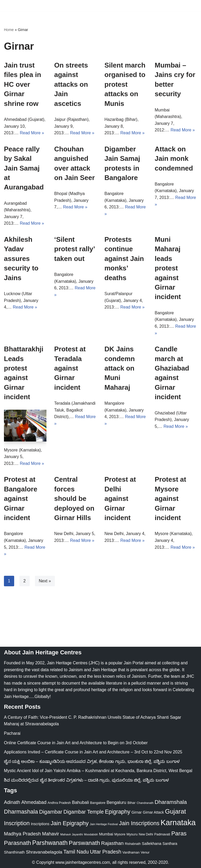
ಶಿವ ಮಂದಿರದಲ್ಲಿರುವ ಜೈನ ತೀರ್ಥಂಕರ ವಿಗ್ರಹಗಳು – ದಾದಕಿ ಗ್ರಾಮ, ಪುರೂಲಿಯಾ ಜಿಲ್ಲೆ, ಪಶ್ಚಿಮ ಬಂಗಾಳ (86, 780)
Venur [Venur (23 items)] (145, 852)
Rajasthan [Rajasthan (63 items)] (112, 843)
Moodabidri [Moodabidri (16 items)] (91, 834)
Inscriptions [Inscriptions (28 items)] (40, 824)
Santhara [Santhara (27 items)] (170, 844)
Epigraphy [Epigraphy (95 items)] (118, 812)
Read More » (32, 133)
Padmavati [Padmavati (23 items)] (162, 834)
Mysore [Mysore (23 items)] (120, 834)
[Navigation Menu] (191, 6)
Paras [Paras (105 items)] (179, 833)
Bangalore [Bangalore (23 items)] (98, 803)
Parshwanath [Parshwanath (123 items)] (50, 843)
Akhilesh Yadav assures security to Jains (21, 259)
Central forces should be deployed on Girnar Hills (74, 499)
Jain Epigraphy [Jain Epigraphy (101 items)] (70, 823)
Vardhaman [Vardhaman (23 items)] (131, 852)
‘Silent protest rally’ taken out (75, 249)
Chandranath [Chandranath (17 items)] (145, 803)
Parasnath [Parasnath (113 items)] (17, 843)
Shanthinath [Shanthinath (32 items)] (14, 852)
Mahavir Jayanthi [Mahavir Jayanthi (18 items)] (72, 834)
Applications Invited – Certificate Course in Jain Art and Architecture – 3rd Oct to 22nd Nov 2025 (93, 752)
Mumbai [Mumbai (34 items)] (106, 834)
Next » (45, 581)
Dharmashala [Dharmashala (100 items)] (21, 812)
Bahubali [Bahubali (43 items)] (80, 802)
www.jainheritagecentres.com (83, 862)
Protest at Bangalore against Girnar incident (21, 499)
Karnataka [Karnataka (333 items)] (178, 822)
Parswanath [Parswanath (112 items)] (84, 843)
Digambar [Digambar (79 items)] (51, 812)
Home (9, 30)
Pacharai (12, 733)
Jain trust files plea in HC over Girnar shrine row (23, 84)
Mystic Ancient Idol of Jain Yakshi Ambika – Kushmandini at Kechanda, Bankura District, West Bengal (98, 771)
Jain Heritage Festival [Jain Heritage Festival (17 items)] (104, 824)
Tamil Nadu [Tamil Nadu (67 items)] (76, 852)
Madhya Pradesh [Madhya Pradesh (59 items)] (22, 834)
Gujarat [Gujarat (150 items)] (176, 811)
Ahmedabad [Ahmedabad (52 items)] (34, 802)
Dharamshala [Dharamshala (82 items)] (171, 802)
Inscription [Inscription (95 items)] (17, 823)
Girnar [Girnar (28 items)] (137, 812)
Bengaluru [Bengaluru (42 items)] (116, 802)
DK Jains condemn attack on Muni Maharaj (120, 368)
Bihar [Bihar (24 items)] (132, 803)
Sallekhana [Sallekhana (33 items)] (152, 843)
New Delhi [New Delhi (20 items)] (146, 834)
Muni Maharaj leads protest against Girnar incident (168, 268)
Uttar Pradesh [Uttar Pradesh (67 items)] (106, 852)
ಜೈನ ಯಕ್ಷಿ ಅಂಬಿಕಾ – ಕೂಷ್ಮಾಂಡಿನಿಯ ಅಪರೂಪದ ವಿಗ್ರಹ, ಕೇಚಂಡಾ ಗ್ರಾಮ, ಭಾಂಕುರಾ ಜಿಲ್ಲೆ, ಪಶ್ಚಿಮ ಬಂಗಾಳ (92, 761)
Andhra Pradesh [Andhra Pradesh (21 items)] (59, 803)
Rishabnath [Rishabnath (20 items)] (133, 844)
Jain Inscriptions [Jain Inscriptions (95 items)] (139, 823)
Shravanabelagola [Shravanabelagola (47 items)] (44, 852)
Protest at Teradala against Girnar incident (70, 368)
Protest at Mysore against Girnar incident (171, 499)
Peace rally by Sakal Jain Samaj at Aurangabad (24, 168)
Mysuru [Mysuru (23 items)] (132, 834)
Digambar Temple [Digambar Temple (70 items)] (84, 812)
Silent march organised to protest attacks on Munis (125, 84)
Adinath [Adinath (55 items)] (12, 802)
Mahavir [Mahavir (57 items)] (51, 834)
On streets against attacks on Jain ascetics (71, 84)
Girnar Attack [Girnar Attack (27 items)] (153, 812)
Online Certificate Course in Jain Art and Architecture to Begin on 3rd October (76, 743)
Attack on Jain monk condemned (174, 159)
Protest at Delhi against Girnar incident (120, 499)
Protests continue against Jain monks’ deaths (124, 259)
